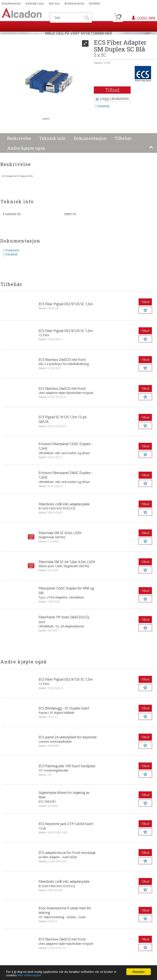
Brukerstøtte (74, 3)
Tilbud (112, 90)
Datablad (103, 106)
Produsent (12, 250)
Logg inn (146, 18)
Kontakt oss (35, 3)
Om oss (54, 3)
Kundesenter (11, 3)
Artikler (95, 3)
